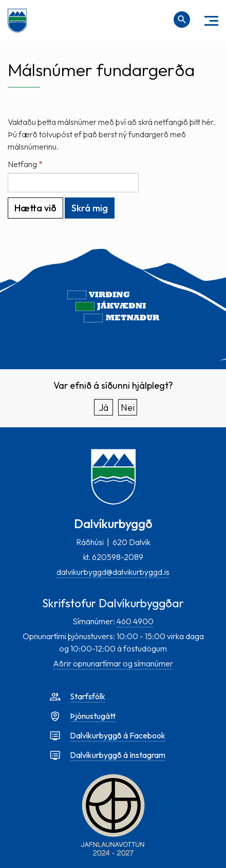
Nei (128, 408)
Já (104, 408)
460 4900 (135, 621)
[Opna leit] (182, 20)
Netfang (22, 164)
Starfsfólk (88, 696)
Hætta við (35, 208)
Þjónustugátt (93, 716)
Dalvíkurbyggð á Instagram (118, 755)
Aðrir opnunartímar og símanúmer (113, 663)
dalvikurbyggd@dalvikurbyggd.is (113, 572)
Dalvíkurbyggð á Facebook (118, 735)
